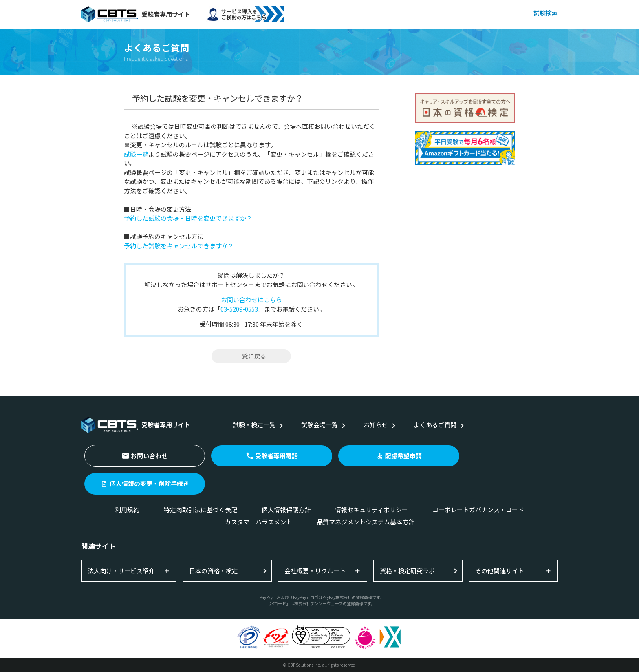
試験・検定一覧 (254, 425)
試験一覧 (136, 154)
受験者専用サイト (136, 14)
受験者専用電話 (277, 456)
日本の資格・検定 (214, 571)
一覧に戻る (251, 356)
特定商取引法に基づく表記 (201, 510)
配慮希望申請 (403, 456)
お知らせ (376, 425)
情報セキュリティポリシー (371, 510)
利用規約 (127, 510)
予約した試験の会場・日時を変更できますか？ (188, 218)
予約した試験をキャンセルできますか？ (179, 246)
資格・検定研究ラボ (407, 571)
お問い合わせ (149, 456)
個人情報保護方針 (286, 510)
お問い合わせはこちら (251, 300)
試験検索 (546, 13)
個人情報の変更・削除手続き (149, 483)
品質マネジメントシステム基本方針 (366, 522)
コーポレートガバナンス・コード (478, 510)
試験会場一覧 (319, 425)
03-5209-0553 (239, 309)
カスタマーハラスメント (259, 522)
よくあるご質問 (435, 425)
